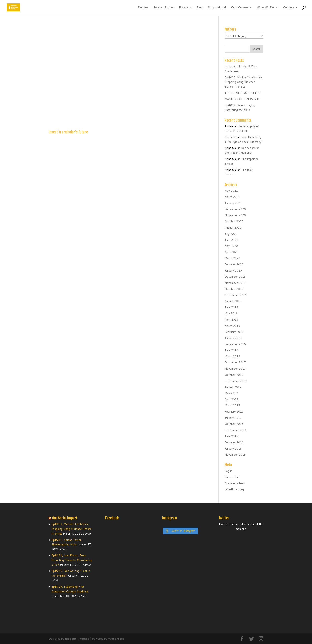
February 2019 (234, 332)
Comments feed (235, 483)
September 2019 (236, 295)
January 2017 (233, 418)
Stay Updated (217, 8)
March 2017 (232, 405)
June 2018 (231, 350)
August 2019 (233, 301)
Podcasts (185, 8)
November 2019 (235, 283)
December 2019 (235, 277)
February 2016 (234, 442)
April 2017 (232, 399)
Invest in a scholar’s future (68, 132)
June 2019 (231, 307)
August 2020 (233, 228)
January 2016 (233, 449)
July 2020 (231, 234)
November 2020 (235, 215)
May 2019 (231, 313)
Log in (228, 471)
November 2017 (235, 369)
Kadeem (230, 137)
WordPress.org (234, 489)
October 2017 (234, 375)
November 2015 (235, 455)
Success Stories (163, 8)
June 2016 (231, 436)
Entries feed (233, 477)
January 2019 (233, 338)
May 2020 (231, 246)
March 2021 (232, 197)
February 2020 (234, 264)
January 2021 (233, 203)
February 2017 (234, 412)
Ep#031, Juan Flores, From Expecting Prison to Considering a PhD (71, 560)
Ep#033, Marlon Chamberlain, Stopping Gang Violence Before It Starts (244, 82)
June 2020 (231, 240)
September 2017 (236, 381)
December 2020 (235, 209)
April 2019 (232, 320)
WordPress (116, 639)
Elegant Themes (77, 639)
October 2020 (234, 221)
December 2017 (235, 362)
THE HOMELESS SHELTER (242, 93)
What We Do (265, 8)
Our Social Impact (65, 518)
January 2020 (233, 271)
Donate (143, 8)
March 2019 (232, 326)
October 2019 (234, 289)
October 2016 (234, 424)
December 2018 (235, 344)
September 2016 (236, 430)
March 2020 (232, 258)
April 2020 (232, 252)
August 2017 (233, 387)
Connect (289, 8)
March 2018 (232, 356)
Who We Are (239, 8)
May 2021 (231, 191)
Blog (199, 8)
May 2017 (231, 393)
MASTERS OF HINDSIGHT (242, 99)
